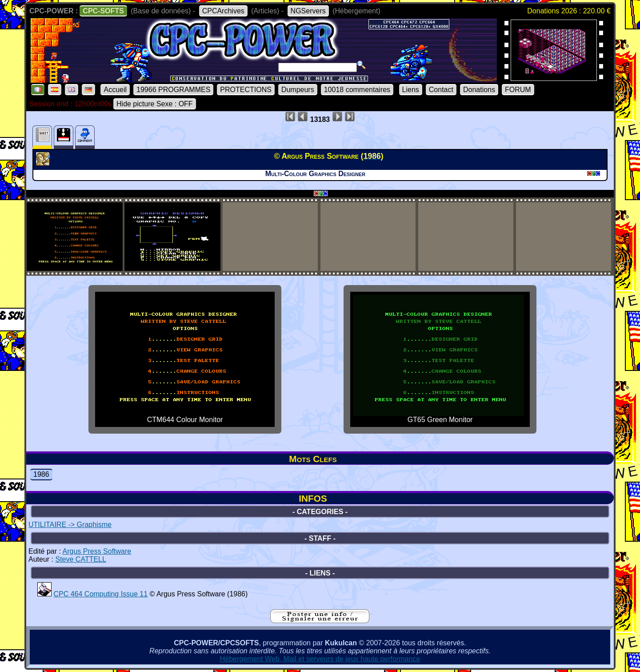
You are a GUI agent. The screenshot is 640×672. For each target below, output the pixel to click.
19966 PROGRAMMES (173, 90)
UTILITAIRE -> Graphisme (70, 525)
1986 (41, 474)
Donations (479, 90)
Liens (411, 90)
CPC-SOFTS (103, 11)
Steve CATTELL (80, 559)
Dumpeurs (298, 90)
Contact (441, 90)
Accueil (115, 90)
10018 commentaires (357, 90)
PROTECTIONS (246, 90)
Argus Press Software (97, 551)
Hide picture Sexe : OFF (155, 104)
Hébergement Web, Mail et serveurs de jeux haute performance (320, 659)
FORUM (518, 90)
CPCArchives (223, 11)
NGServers (308, 11)
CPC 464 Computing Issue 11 (100, 594)
